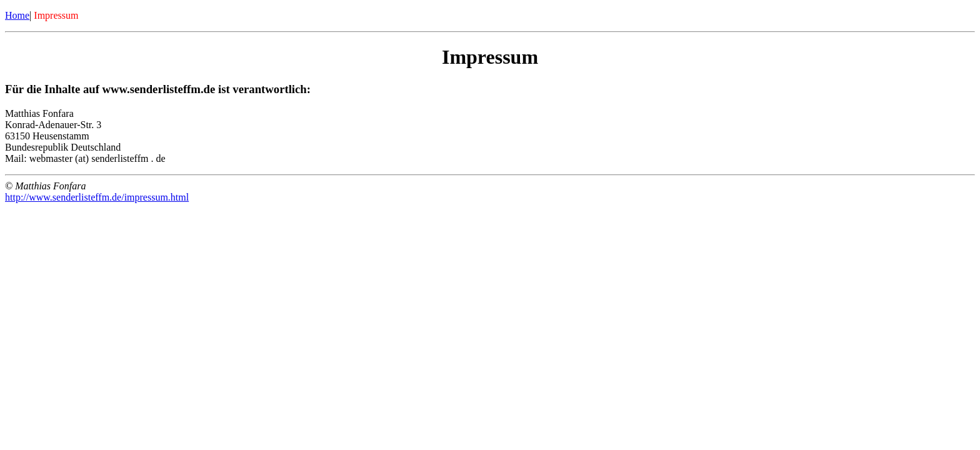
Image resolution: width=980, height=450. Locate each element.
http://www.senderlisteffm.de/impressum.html (97, 197)
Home (17, 15)
